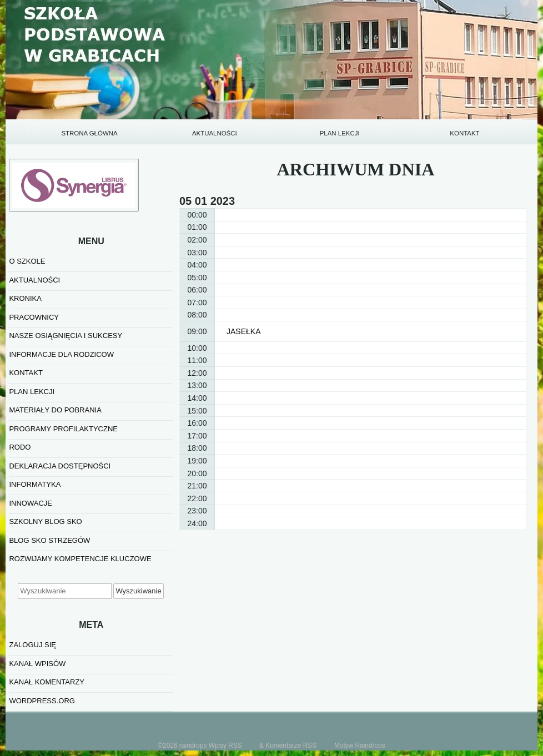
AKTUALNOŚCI (215, 133)
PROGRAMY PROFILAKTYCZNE (63, 429)
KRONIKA (25, 298)
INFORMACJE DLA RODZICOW (61, 354)
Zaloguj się (32, 645)
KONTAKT (464, 133)
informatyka (35, 484)
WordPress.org (42, 701)
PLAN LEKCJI (340, 133)
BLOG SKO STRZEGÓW (49, 540)
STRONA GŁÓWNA (89, 133)
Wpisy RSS (225, 745)
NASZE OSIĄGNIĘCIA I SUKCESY (66, 336)
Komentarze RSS (291, 745)
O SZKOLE (27, 261)
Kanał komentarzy (47, 682)
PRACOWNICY (34, 317)
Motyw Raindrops (360, 745)
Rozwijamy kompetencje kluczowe (80, 559)
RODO (20, 447)
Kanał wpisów (37, 664)
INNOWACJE (31, 503)
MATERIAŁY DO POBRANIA (55, 410)
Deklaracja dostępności (60, 466)
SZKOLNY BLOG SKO (45, 521)
